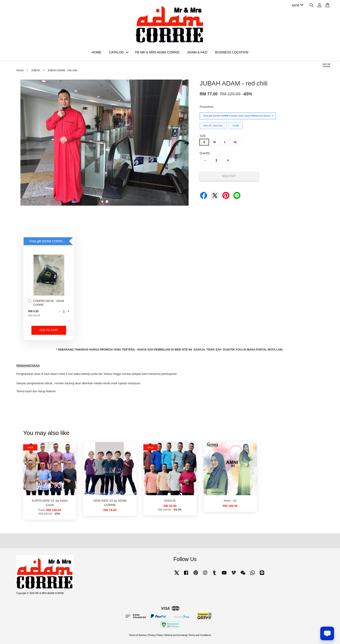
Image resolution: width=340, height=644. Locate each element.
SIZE (203, 136)
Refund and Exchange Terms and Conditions (188, 635)
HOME (96, 52)
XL (235, 142)
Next (187, 143)
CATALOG (119, 52)
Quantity (205, 153)
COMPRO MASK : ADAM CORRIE (46, 303)
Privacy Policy (155, 635)
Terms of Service (138, 635)
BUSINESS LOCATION (232, 52)
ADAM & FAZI (197, 52)
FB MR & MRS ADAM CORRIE (157, 52)
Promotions (207, 107)
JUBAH (35, 70)
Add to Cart (49, 330)
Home (20, 70)
